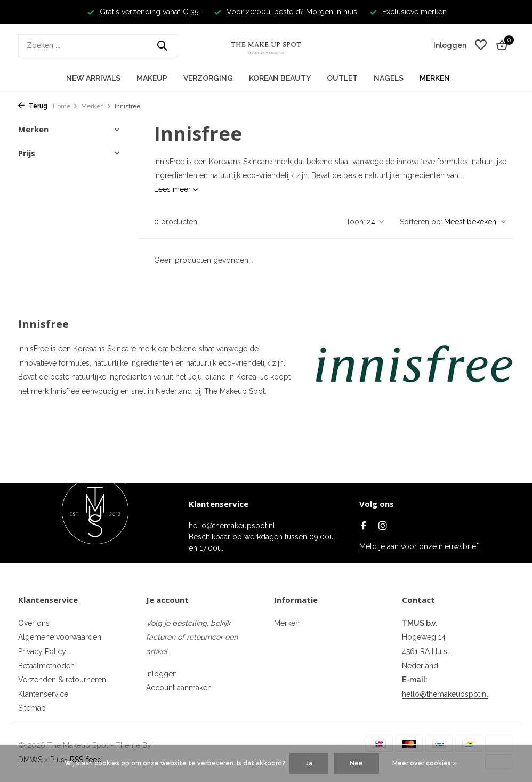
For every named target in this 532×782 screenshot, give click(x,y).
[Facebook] (364, 527)
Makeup (152, 78)
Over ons (34, 623)
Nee (356, 763)
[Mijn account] (450, 45)
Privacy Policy (42, 651)
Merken (435, 78)
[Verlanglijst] (481, 45)
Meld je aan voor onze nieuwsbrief (419, 546)
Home (65, 106)
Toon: (356, 222)
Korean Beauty (280, 78)
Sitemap (32, 708)
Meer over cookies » (425, 763)
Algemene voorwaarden (60, 637)
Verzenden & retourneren (62, 680)
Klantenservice (43, 694)
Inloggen (162, 674)
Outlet (342, 78)
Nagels (389, 78)
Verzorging (208, 78)
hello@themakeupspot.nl (445, 694)
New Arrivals (93, 78)
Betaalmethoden (46, 666)
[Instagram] (383, 527)
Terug (33, 106)
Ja (309, 763)
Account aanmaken (179, 688)
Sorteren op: (421, 222)
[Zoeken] (98, 46)
